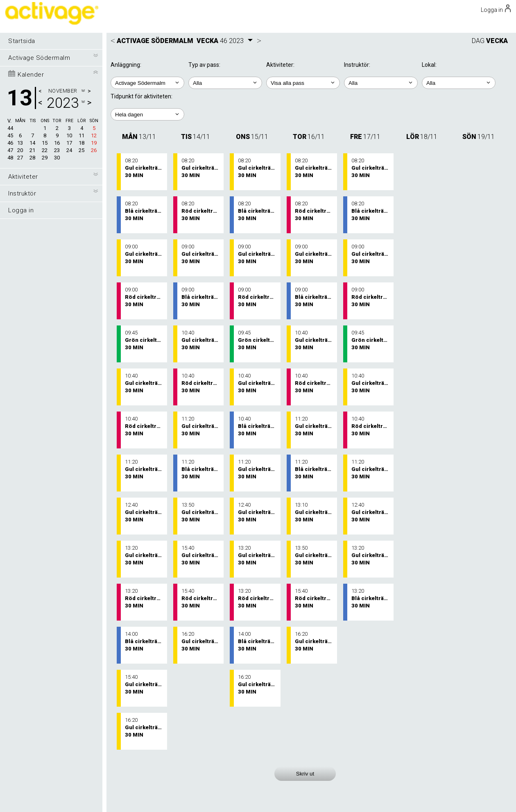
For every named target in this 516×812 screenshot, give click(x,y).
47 (10, 150)
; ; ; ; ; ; (303, 83)
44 (10, 128)
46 (10, 143)
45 (10, 135)
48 (10, 158)
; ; (225, 83)
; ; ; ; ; (147, 114)
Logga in (21, 210)
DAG (478, 41)
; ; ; (459, 83)
